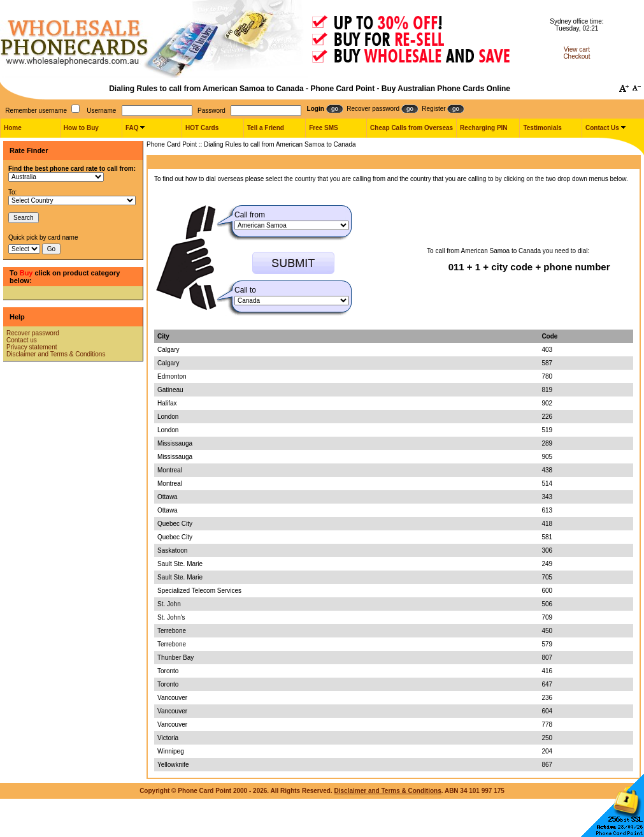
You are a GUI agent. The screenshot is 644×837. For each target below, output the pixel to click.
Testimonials (542, 128)
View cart (577, 49)
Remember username (36, 111)
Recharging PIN (483, 128)
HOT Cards (202, 128)
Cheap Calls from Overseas (411, 128)
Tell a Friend (266, 128)
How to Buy (81, 128)
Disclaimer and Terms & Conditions (56, 354)
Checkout (576, 56)
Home (13, 128)
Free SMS (324, 128)
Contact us (22, 340)
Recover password (33, 333)
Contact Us (602, 128)
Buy (26, 273)
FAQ (132, 128)
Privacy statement (32, 347)
